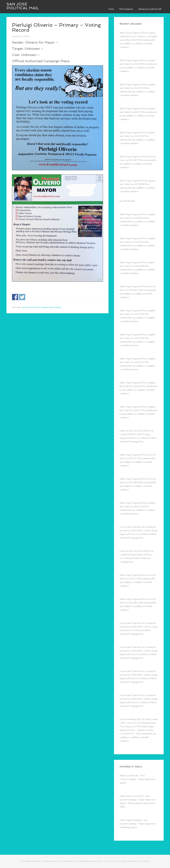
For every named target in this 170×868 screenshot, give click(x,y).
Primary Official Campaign (38, 307)
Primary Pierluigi (55, 307)
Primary (24, 307)
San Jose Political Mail (23, 6)
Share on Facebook (15, 297)
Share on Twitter (22, 297)
